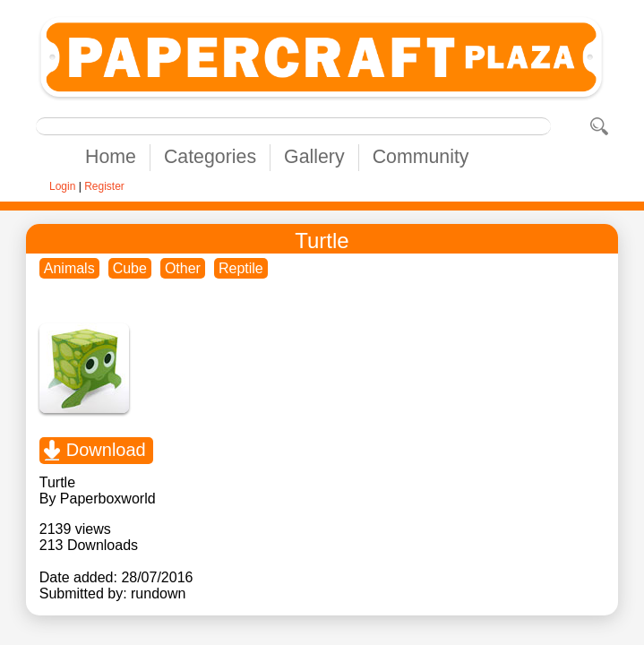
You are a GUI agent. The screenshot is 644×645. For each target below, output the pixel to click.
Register (104, 186)
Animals (69, 268)
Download (106, 450)
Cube (130, 268)
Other (183, 268)
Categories (210, 157)
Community (421, 157)
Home (111, 157)
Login (62, 186)
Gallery (314, 157)
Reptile (241, 268)
